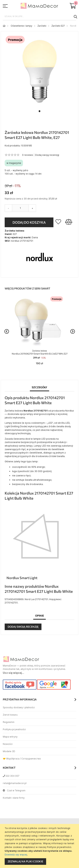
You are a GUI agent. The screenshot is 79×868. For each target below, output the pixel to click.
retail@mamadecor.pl (15, 783)
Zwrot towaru (10, 715)
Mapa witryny (10, 737)
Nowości (8, 744)
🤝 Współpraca (11, 759)
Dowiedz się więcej (16, 855)
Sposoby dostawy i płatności (19, 707)
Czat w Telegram (14, 790)
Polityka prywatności (14, 729)
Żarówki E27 (58, 26)
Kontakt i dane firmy (14, 798)
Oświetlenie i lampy (21, 26)
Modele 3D (9, 751)
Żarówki (42, 26)
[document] (40, 846)
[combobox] (39, 16)
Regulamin (9, 722)
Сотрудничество (31, 759)
